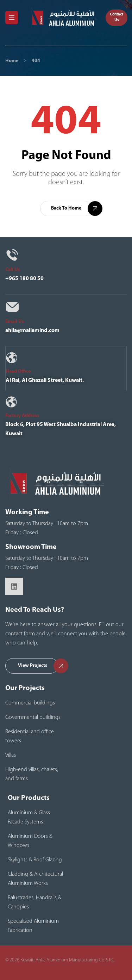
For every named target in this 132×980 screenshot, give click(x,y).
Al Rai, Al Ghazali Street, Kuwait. (45, 380)
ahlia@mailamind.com (32, 331)
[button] (117, 18)
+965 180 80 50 (24, 279)
